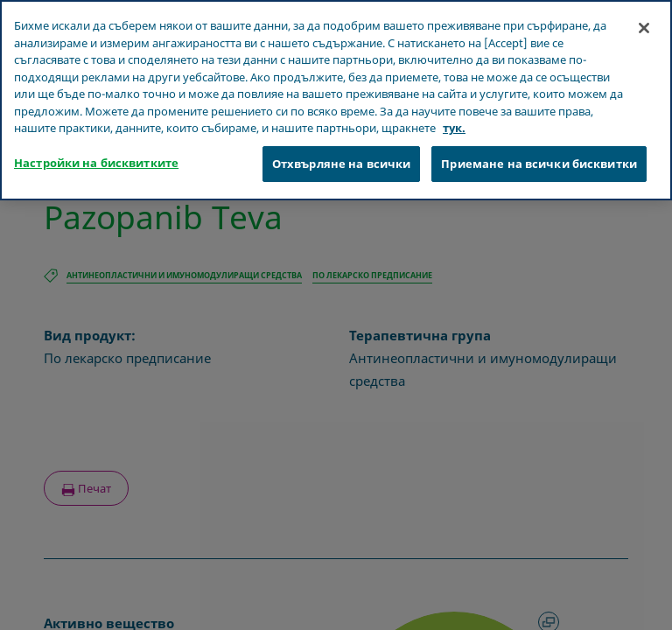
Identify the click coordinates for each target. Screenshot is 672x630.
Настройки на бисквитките (96, 143)
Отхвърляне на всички (342, 144)
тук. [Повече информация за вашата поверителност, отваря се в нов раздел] (454, 109)
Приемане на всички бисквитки (539, 144)
